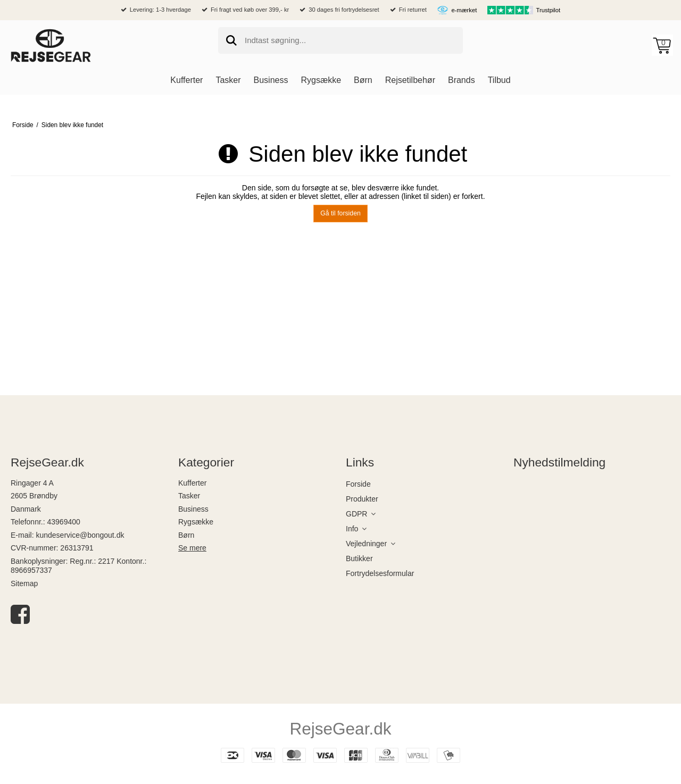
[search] (340, 40)
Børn (186, 535)
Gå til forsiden (340, 213)
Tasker (189, 496)
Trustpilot (549, 10)
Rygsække (196, 522)
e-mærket (464, 10)
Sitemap (24, 583)
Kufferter (192, 483)
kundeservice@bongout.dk (80, 535)
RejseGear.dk (341, 729)
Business (193, 509)
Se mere (192, 548)
